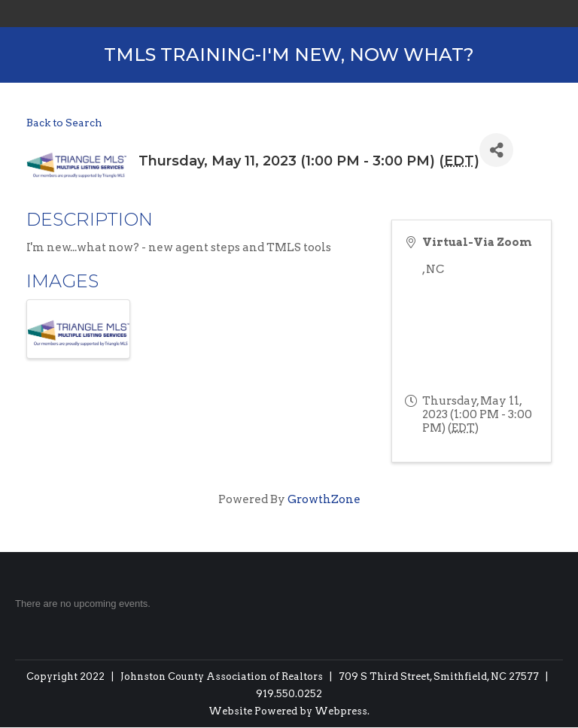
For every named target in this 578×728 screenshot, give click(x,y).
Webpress (341, 711)
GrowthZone (324, 499)
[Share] (496, 150)
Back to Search (64, 123)
